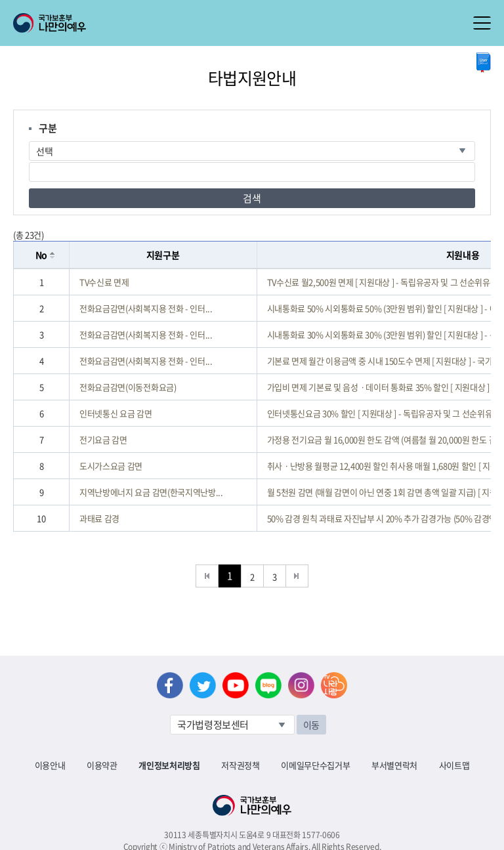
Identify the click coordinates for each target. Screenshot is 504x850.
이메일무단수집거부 (315, 765)
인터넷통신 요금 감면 (115, 413)
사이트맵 (454, 765)
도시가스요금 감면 (111, 466)
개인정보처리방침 (169, 765)
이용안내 (50, 765)
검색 (252, 198)
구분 (48, 128)
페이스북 (170, 685)
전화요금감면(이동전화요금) (128, 387)
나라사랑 (334, 685)
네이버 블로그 (268, 685)
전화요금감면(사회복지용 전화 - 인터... (146, 308)
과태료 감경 (99, 518)
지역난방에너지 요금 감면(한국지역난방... (151, 492)
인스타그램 (301, 685)
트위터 (203, 685)
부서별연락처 (394, 765)
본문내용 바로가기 (0, 0)
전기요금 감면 (103, 439)
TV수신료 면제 (104, 282)
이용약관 (102, 765)
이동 (311, 725)
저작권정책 (240, 765)
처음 (207, 576)
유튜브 (236, 685)
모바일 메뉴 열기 (482, 23)
